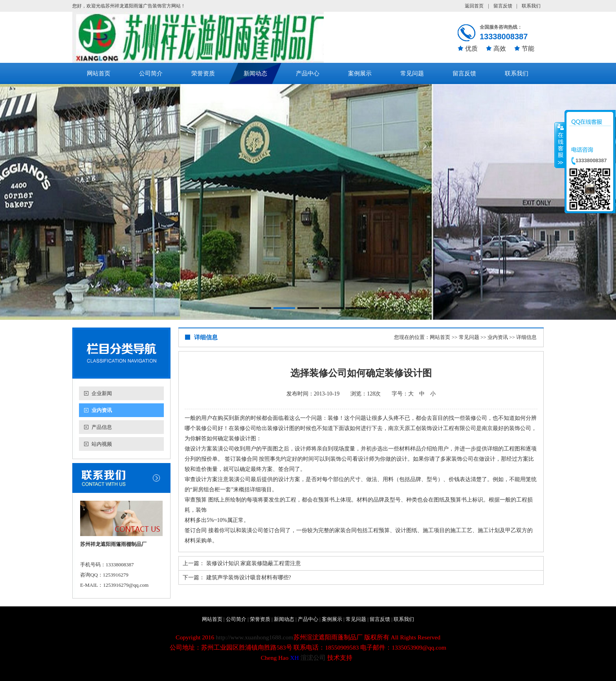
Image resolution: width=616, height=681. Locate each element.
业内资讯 (102, 410)
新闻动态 (255, 73)
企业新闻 (102, 393)
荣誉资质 (203, 73)
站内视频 (102, 444)
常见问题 (412, 73)
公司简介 (151, 73)
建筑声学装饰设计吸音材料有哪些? (249, 578)
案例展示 (360, 73)
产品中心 (308, 73)
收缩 (560, 145)
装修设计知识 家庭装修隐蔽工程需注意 (254, 563)
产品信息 (102, 427)
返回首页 (474, 6)
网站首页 (99, 73)
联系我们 (531, 6)
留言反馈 (503, 6)
